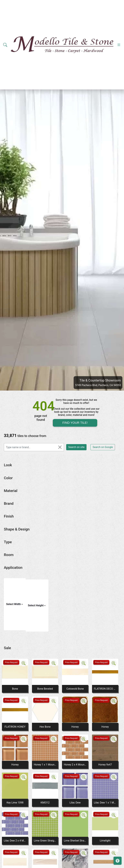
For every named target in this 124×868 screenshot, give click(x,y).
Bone (15, 689)
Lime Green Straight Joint (45, 841)
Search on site (76, 447)
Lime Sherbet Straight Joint (75, 841)
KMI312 (45, 803)
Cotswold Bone (75, 689)
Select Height (36, 605)
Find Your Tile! (75, 423)
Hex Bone (45, 727)
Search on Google (103, 447)
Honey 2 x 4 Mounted (75, 765)
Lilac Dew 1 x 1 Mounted (105, 803)
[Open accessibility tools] (118, 861)
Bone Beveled (45, 689)
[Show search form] (5, 45)
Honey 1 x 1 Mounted (45, 765)
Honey (75, 727)
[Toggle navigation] (119, 45)
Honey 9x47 (105, 765)
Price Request (11, 662)
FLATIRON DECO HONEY (105, 689)
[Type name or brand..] (34, 447)
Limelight (105, 841)
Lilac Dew (75, 803)
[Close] (60, 447)
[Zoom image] (24, 663)
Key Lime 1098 (15, 803)
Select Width (14, 604)
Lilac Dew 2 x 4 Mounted (15, 841)
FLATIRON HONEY (15, 727)
